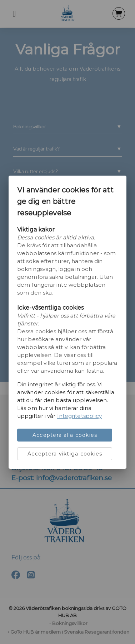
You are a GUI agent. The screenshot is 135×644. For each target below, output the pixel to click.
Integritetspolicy (80, 416)
